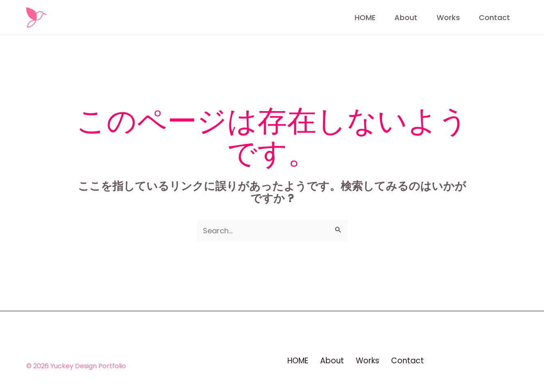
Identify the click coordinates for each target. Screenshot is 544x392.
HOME (342, 17)
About (391, 17)
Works (441, 17)
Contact (495, 17)
